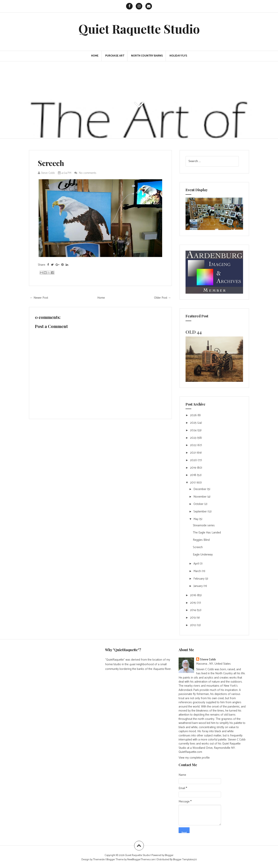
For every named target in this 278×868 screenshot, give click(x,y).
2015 (193, 603)
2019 (193, 468)
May (196, 519)
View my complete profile (194, 758)
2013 (193, 618)
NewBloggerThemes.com (141, 860)
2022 (194, 445)
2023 (194, 438)
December (200, 489)
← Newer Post (39, 298)
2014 (193, 610)
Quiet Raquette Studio (139, 29)
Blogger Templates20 (185, 860)
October (199, 504)
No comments (88, 173)
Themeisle (99, 860)
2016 (193, 595)
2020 (194, 460)
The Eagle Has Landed (207, 533)
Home (95, 56)
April (197, 564)
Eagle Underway (203, 555)
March (198, 571)
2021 (193, 453)
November (200, 497)
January (198, 586)
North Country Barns (147, 56)
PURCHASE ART (115, 56)
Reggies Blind (201, 540)
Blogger (169, 855)
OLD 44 (194, 332)
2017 (193, 483)
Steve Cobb (208, 660)
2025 (194, 423)
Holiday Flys (178, 56)
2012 (193, 625)
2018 (193, 475)
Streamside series (204, 525)
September (200, 512)
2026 (194, 415)
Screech (51, 163)
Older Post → (162, 298)
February (199, 579)
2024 (194, 430)
